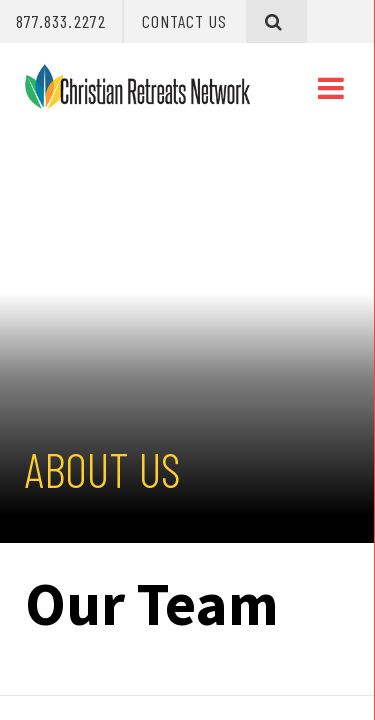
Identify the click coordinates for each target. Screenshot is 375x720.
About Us (103, 469)
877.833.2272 (61, 21)
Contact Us (185, 21)
